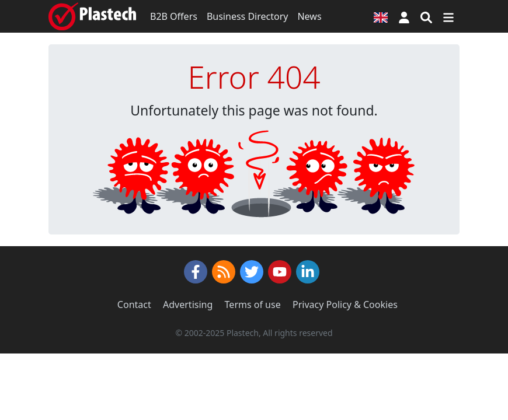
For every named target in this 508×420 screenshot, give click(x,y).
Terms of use (253, 304)
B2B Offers (174, 16)
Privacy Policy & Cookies (345, 304)
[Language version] (381, 16)
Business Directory (248, 16)
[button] (404, 16)
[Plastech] (92, 16)
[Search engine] (426, 16)
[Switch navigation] (448, 16)
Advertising (188, 304)
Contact (134, 304)
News (309, 16)
